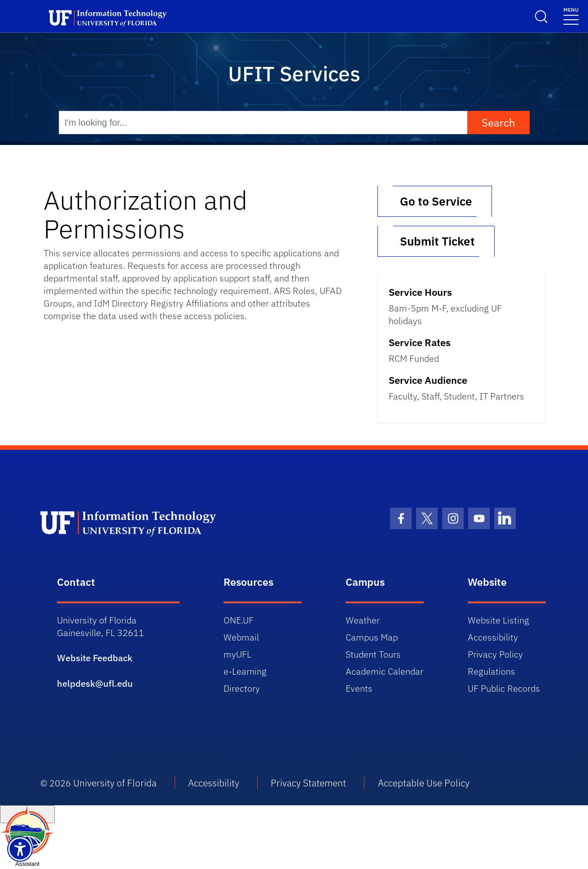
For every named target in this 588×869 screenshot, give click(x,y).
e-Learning (245, 671)
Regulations (491, 671)
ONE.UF (239, 620)
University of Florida (115, 783)
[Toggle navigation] (571, 15)
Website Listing (498, 620)
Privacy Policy (495, 654)
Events (359, 688)
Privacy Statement (308, 783)
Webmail (241, 637)
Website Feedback (95, 658)
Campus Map (372, 637)
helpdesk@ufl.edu (95, 683)
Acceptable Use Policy (424, 783)
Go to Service (435, 201)
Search (498, 123)
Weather (363, 620)
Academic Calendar (384, 671)
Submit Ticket (436, 241)
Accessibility (493, 637)
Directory (242, 688)
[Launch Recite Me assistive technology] (20, 849)
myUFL (237, 654)
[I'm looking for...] (263, 123)
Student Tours (373, 654)
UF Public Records (504, 688)
